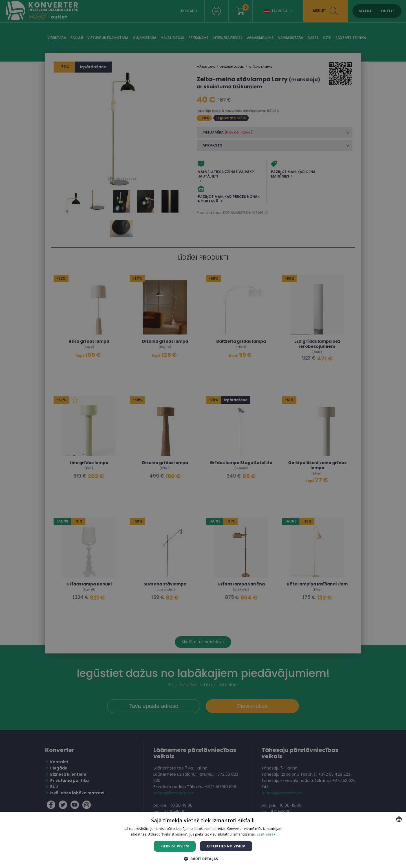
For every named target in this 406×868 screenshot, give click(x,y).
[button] (203, 859)
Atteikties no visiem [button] (226, 846)
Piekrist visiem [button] (175, 846)
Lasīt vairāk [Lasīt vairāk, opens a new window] (266, 834)
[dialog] (203, 434)
